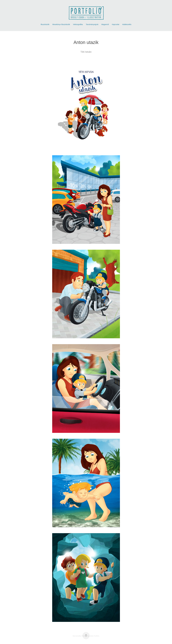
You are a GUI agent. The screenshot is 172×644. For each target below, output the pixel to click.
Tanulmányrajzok (92, 24)
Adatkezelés (127, 24)
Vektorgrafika (78, 24)
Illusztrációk (45, 24)
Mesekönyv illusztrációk (61, 24)
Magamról (105, 24)
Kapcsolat (116, 24)
